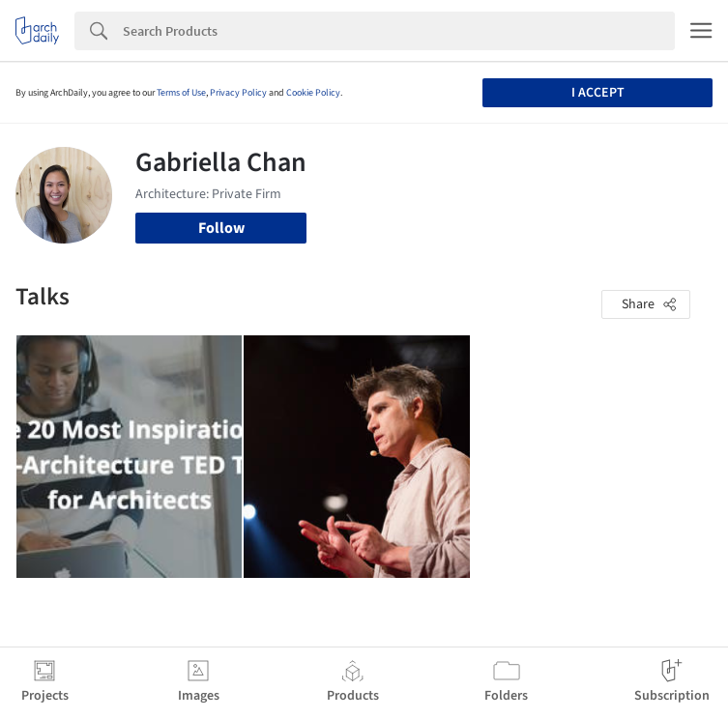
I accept (598, 93)
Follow (221, 228)
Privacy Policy (238, 93)
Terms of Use (181, 93)
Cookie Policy (313, 93)
